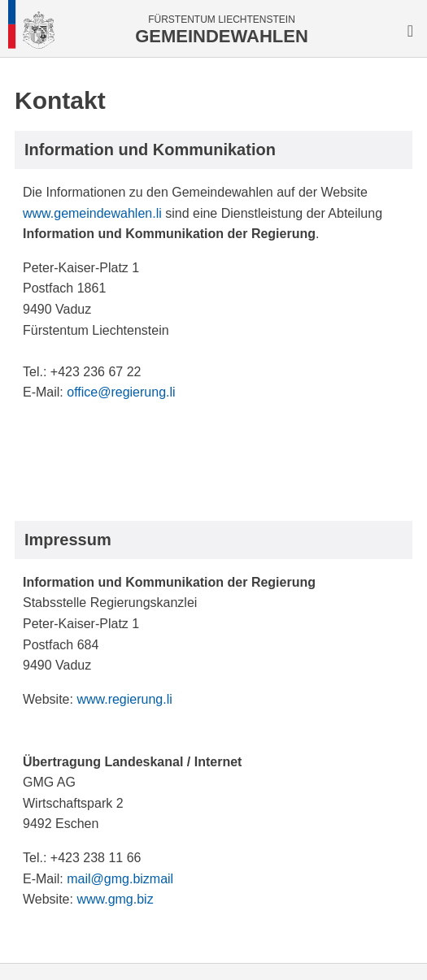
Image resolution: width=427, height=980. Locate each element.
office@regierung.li (121, 392)
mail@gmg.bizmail (120, 879)
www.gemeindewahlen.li (92, 213)
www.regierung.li (124, 699)
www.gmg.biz (115, 899)
